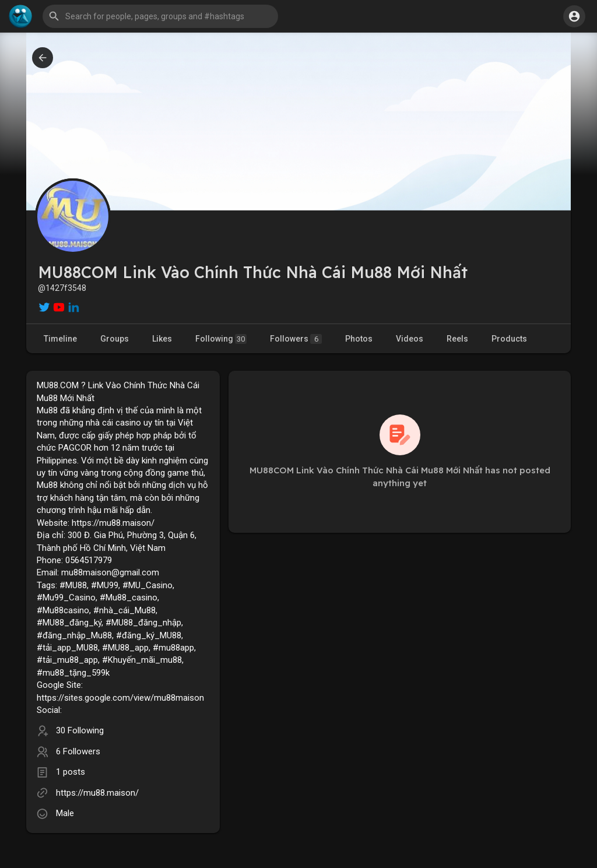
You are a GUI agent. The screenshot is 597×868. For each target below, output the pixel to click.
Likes (162, 339)
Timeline (60, 339)
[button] (160, 16)
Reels (457, 339)
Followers (296, 339)
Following (221, 339)
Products (509, 339)
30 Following (80, 730)
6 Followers (78, 751)
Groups (115, 339)
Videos (410, 339)
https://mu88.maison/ (97, 793)
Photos (359, 339)
